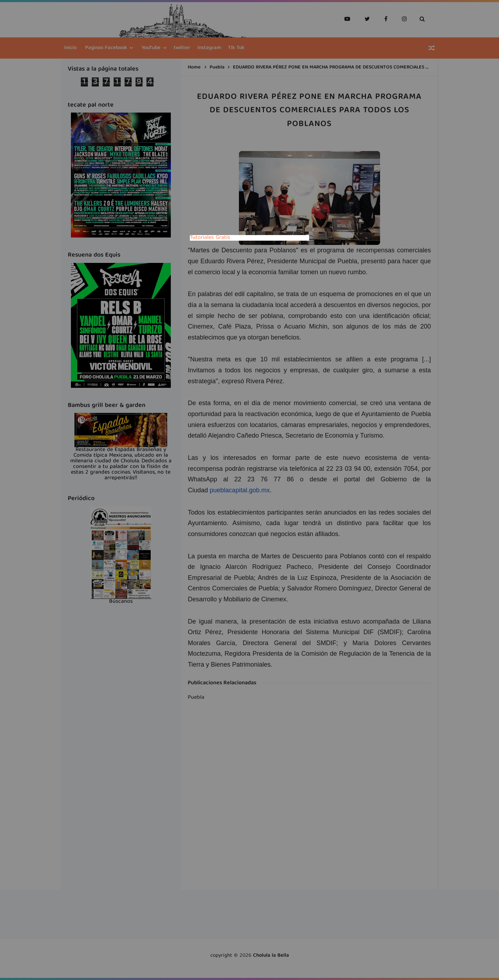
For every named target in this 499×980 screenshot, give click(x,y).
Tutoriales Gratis (210, 238)
